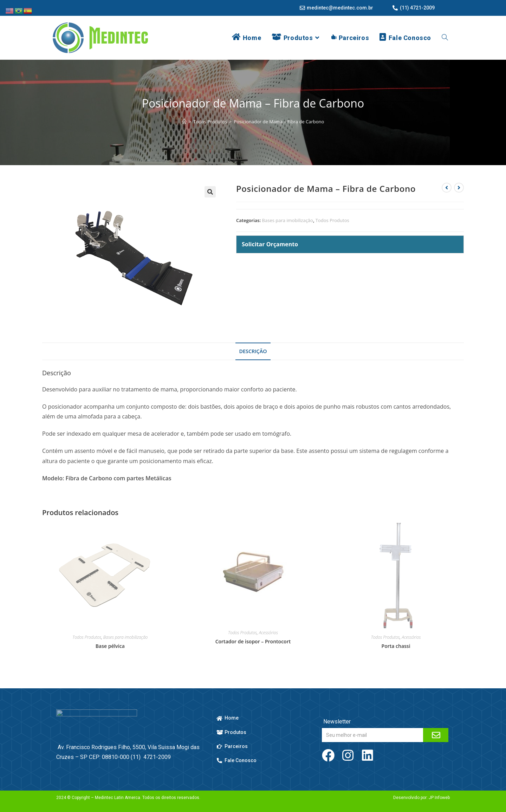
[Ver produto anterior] (447, 188)
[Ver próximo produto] (459, 188)
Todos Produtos (332, 220)
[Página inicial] (184, 122)
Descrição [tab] (253, 351)
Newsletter (336, 722)
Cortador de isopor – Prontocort (253, 641)
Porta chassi (396, 646)
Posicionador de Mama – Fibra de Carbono (279, 122)
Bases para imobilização (288, 220)
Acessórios (268, 633)
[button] (210, 192)
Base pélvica (110, 646)
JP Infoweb (439, 798)
